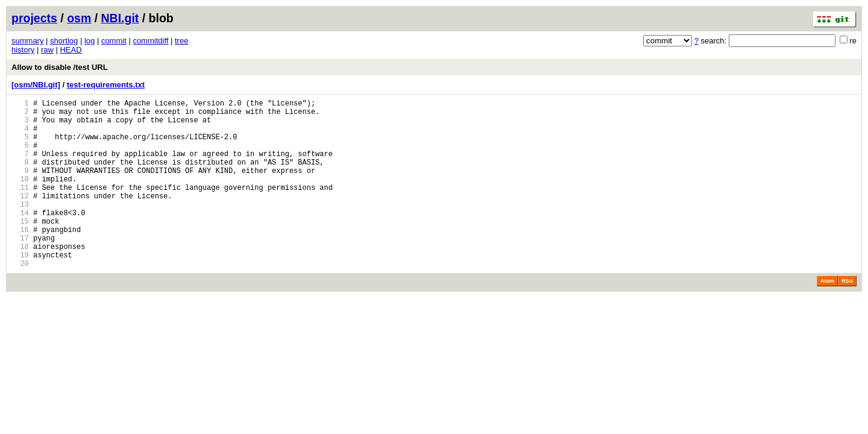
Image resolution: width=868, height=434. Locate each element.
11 (20, 207)
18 (20, 279)
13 (20, 228)
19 (20, 289)
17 (20, 269)
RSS (847, 317)
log (90, 41)
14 (20, 238)
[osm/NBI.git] (36, 85)
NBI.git (120, 18)
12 (20, 217)
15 (20, 248)
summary (27, 41)
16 (20, 258)
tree (181, 41)
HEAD (71, 50)
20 (20, 299)
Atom (827, 317)
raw (47, 50)
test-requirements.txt (106, 85)
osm (79, 18)
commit (114, 41)
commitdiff (150, 41)
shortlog (64, 41)
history (23, 50)
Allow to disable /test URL (60, 67)
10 (20, 197)
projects (34, 18)
